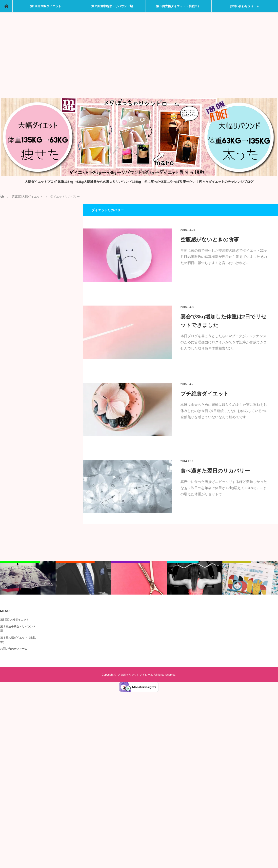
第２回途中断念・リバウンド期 (112, 6)
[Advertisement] (139, 61)
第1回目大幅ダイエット (46, 6)
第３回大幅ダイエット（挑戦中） (178, 6)
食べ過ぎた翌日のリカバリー (215, 471)
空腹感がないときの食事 (210, 239)
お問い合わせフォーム (245, 6)
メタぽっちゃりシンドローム (135, 675)
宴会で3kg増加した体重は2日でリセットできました (224, 321)
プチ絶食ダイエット (205, 394)
